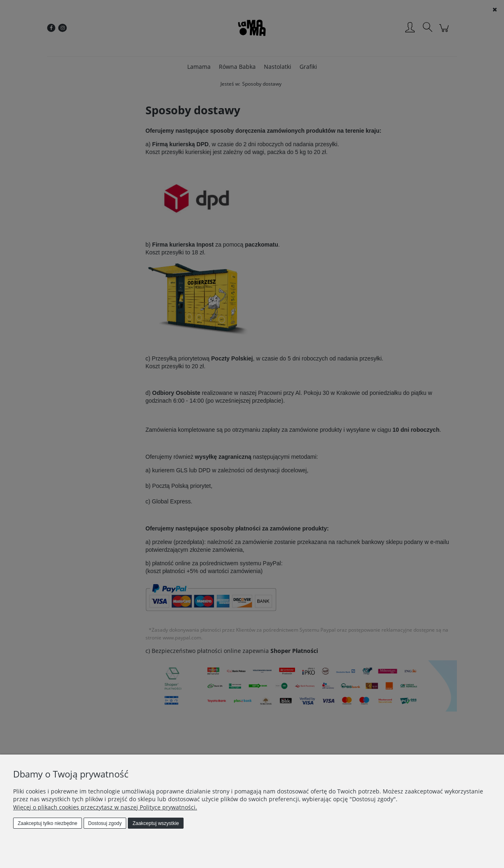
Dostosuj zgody (105, 823)
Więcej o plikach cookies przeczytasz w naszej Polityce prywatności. (105, 807)
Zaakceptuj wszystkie (156, 823)
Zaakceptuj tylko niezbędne (47, 823)
